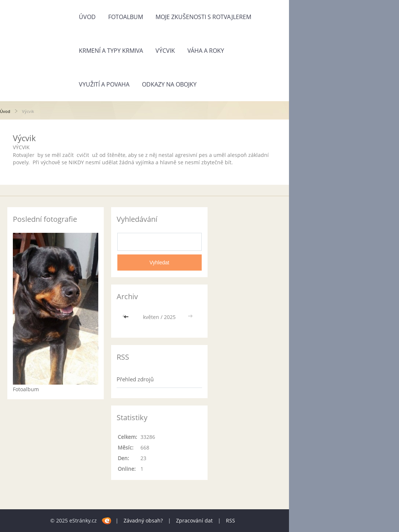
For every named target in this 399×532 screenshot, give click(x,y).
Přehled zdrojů (135, 379)
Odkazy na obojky (169, 84)
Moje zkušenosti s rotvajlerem (203, 17)
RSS (230, 520)
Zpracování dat (194, 520)
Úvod (87, 17)
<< (127, 317)
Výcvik (165, 51)
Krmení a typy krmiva (111, 51)
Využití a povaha (104, 84)
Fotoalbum (126, 17)
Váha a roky (206, 51)
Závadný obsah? (143, 520)
